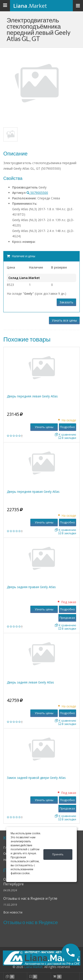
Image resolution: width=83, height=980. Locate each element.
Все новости (13, 912)
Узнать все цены (64, 320)
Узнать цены (44, 427)
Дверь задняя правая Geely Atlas (31, 587)
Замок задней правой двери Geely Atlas (36, 778)
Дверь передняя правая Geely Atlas (33, 492)
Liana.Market (33, 967)
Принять (58, 854)
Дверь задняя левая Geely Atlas (30, 682)
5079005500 (37, 193)
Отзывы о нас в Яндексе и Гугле (30, 898)
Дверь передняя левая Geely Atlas (32, 396)
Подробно (68, 427)
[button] (71, 953)
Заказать (66, 302)
